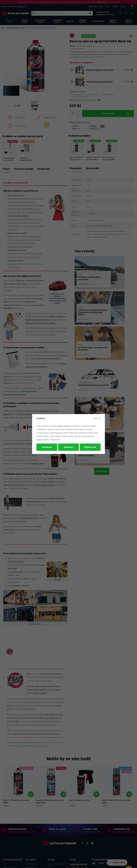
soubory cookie (63, 427)
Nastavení (68, 447)
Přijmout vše (90, 447)
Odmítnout (47, 447)
